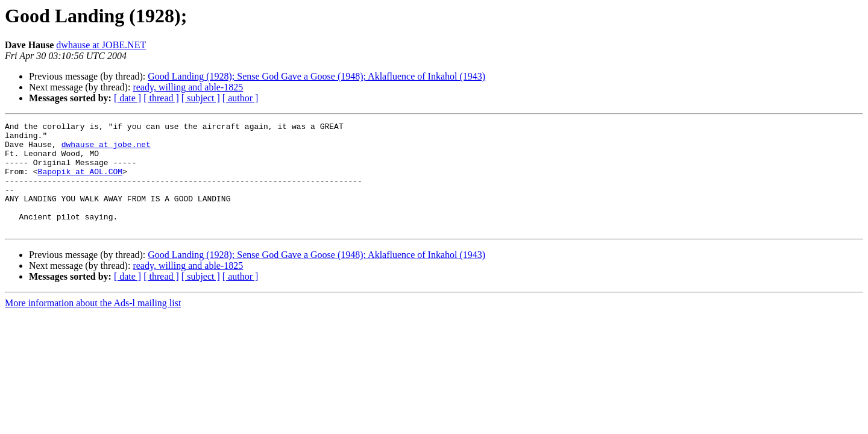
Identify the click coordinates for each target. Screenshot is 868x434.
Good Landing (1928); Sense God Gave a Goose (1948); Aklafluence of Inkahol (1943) (316, 76)
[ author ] (241, 98)
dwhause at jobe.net (106, 149)
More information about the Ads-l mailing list (93, 325)
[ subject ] (201, 98)
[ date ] (127, 98)
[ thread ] (161, 98)
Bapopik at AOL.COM (80, 182)
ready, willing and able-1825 (188, 87)
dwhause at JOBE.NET (101, 45)
